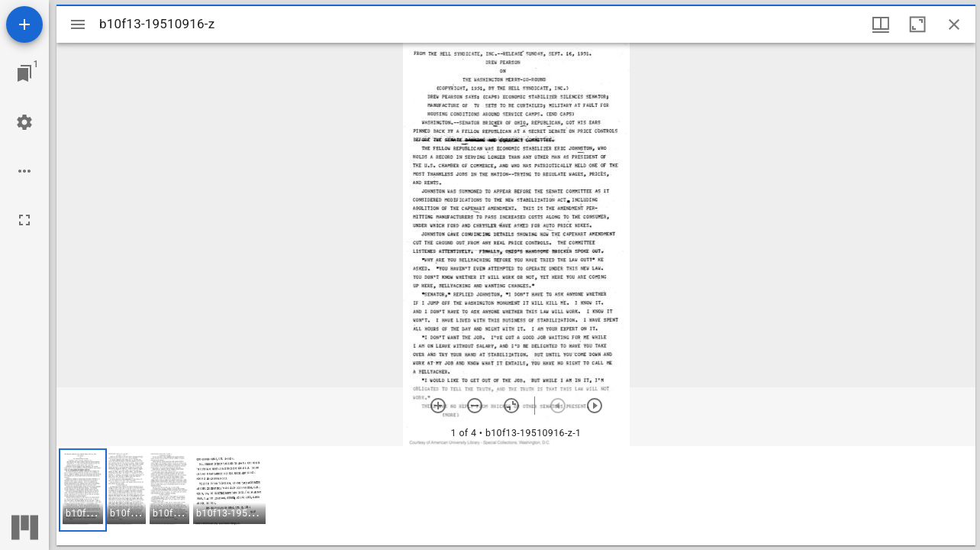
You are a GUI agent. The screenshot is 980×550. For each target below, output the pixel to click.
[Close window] (954, 24)
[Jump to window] (24, 73)
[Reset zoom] (511, 406)
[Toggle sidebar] (78, 24)
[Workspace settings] (24, 122)
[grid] (516, 496)
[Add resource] (24, 24)
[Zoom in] (438, 406)
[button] (83, 490)
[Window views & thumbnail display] (881, 24)
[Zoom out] (475, 406)
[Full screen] (24, 220)
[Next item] (595, 406)
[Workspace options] (24, 171)
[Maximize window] (917, 24)
